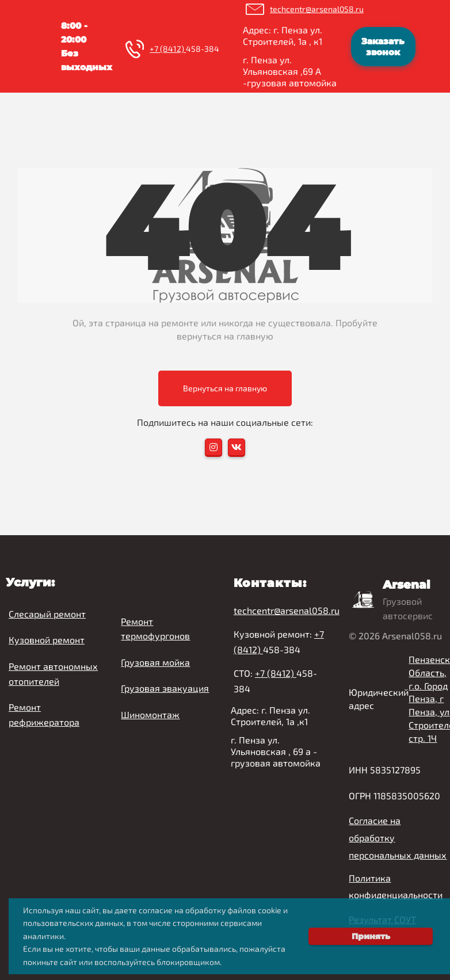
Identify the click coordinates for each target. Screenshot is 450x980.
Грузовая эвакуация (165, 688)
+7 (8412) (168, 49)
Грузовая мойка (155, 662)
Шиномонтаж (150, 714)
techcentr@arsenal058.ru (317, 9)
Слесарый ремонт (47, 614)
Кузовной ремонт (47, 640)
